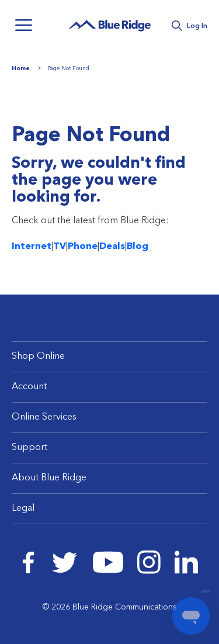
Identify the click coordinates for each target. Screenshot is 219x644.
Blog (138, 247)
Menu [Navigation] (23, 25)
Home (21, 68)
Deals (112, 247)
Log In (197, 26)
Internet (32, 247)
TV (60, 247)
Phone (83, 247)
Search (177, 26)
